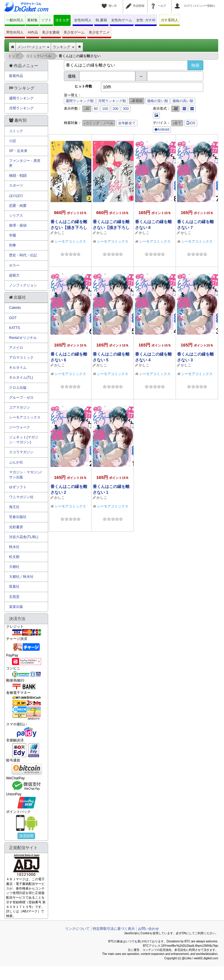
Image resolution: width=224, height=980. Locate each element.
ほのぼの (16, 196)
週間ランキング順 (80, 101)
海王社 (14, 507)
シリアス (16, 216)
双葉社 (14, 587)
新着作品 (16, 76)
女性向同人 (83, 20)
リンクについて (77, 929)
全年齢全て (127, 123)
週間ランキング (21, 98)
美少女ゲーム (74, 32)
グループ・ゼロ (21, 398)
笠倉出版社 (18, 517)
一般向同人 (15, 20)
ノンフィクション (23, 285)
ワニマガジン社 (21, 497)
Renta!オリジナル (23, 338)
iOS (191, 123)
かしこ (60, 233)
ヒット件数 (83, 86)
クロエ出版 (18, 388)
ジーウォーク (20, 427)
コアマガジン (20, 407)
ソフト (46, 20)
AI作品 (33, 32)
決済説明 (26, 836)
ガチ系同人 (169, 20)
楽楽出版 (16, 607)
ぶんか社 (16, 462)
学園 (13, 235)
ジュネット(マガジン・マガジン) (24, 440)
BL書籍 (101, 20)
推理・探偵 (18, 225)
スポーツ (16, 185)
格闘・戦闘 (18, 176)
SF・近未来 (18, 151)
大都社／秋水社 (21, 577)
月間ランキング (21, 108)
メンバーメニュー (33, 47)
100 (105, 109)
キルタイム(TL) (21, 377)
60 (96, 109)
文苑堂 (14, 597)
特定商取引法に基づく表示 (114, 929)
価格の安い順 (157, 101)
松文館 (14, 557)
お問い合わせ (148, 929)
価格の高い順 (183, 101)
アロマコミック (21, 358)
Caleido (15, 308)
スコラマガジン (21, 452)
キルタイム (18, 367)
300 (126, 109)
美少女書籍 (51, 32)
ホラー (14, 265)
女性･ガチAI (146, 20)
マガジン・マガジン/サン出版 (25, 475)
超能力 (14, 275)
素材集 (32, 20)
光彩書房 (16, 527)
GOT (13, 318)
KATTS (15, 328)
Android (162, 129)
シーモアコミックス (70, 242)
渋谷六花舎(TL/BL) (24, 537)
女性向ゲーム (122, 20)
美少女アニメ (99, 32)
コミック (62, 20)
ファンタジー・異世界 (25, 163)
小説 (13, 141)
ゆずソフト (18, 487)
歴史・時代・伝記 (23, 255)
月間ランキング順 (112, 101)
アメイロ (16, 348)
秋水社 (14, 547)
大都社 (14, 567)
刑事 (13, 245)
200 (116, 109)
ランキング (63, 47)
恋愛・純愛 (18, 206)
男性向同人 (15, 32)
